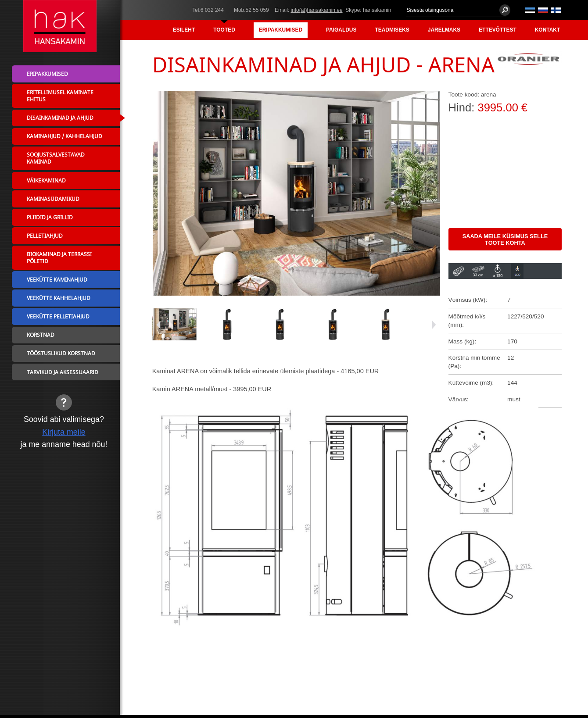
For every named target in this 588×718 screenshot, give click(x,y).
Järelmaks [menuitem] (444, 30)
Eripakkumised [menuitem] (281, 30)
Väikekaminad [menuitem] (46, 180)
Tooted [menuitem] (224, 30)
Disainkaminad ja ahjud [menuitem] (60, 118)
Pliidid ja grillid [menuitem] (50, 217)
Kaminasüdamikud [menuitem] (53, 199)
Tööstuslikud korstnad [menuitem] (61, 353)
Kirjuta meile (64, 432)
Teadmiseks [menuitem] (392, 30)
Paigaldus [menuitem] (341, 30)
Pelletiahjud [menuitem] (45, 236)
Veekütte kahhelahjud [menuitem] (59, 298)
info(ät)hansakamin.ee (316, 10)
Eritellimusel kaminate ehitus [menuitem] (60, 96)
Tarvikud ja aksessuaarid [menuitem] (63, 372)
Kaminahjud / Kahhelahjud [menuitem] (65, 136)
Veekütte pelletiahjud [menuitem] (58, 316)
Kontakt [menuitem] (547, 30)
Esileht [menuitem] (184, 30)
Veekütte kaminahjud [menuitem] (57, 279)
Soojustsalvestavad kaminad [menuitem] (56, 158)
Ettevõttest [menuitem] (498, 30)
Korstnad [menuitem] (41, 335)
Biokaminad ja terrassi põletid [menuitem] (59, 257)
